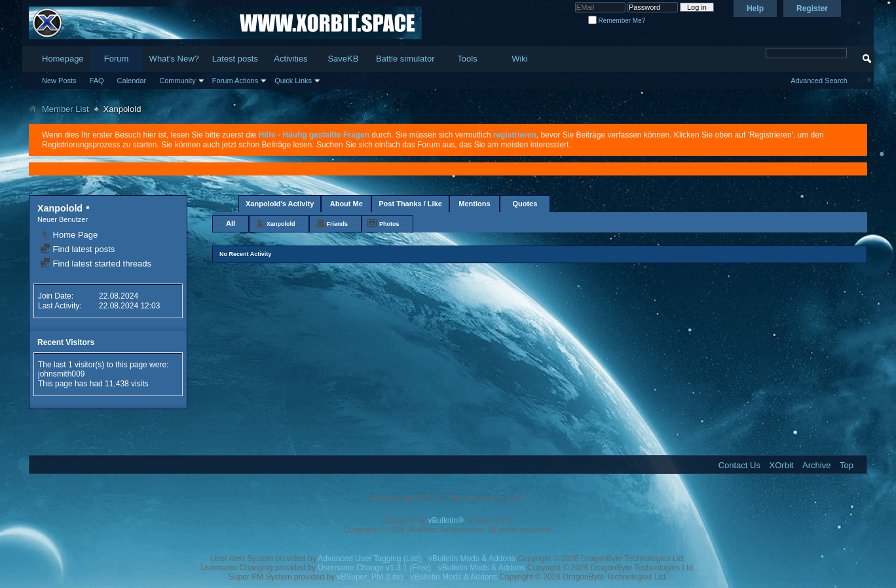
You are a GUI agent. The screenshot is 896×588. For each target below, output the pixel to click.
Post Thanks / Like (410, 204)
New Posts (59, 81)
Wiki (520, 59)
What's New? (174, 59)
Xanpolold (281, 224)
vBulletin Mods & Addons (472, 559)
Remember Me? (617, 21)
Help (755, 9)
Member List (65, 109)
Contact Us (739, 465)
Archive (816, 465)
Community (177, 81)
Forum (117, 59)
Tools (467, 59)
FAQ (97, 81)
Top (847, 465)
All (231, 223)
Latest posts (235, 59)
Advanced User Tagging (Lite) (369, 559)
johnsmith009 (61, 374)
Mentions (474, 204)
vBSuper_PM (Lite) (370, 577)
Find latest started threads (96, 264)
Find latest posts (77, 249)
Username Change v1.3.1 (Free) (374, 568)
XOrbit (782, 465)
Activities (290, 59)
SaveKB (343, 59)
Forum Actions (235, 81)
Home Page (69, 235)
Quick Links (293, 81)
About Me (346, 204)
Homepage (63, 59)
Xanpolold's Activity (280, 204)
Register (812, 9)
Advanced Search (819, 81)
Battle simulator (405, 59)
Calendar (132, 81)
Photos (389, 224)
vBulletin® (446, 521)
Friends (338, 224)
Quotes (525, 204)
